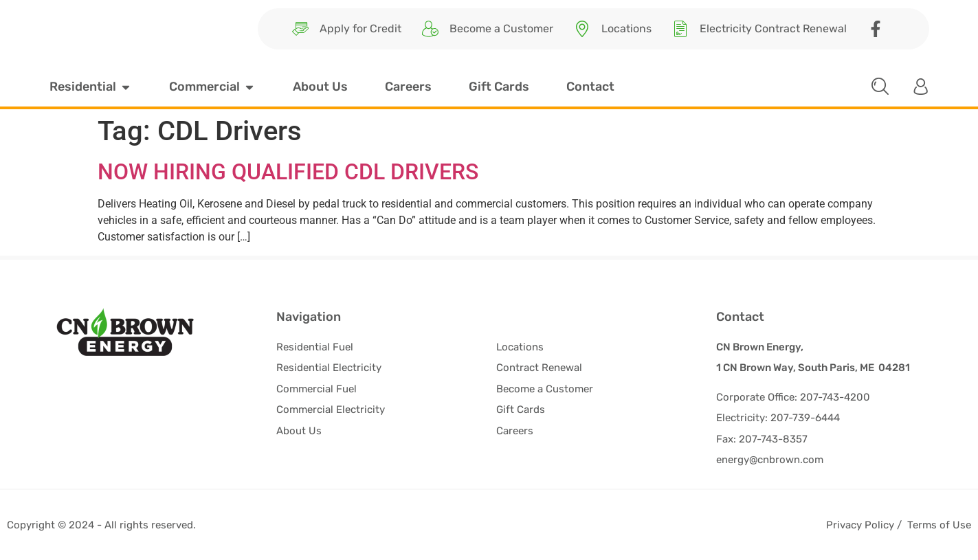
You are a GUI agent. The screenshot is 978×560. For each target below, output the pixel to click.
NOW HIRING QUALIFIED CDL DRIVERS (288, 172)
